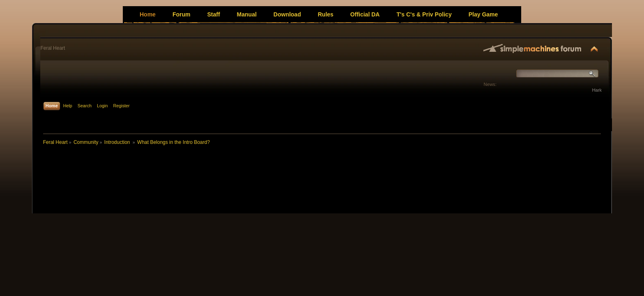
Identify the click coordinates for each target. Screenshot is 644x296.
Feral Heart (53, 48)
